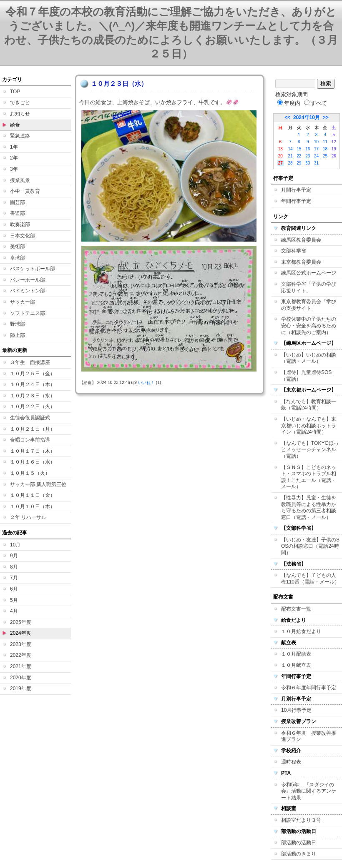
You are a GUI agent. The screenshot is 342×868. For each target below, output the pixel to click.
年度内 (289, 103)
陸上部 (18, 335)
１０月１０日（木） (33, 506)
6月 (14, 589)
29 (299, 163)
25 (325, 156)
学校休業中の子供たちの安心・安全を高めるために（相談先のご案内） (309, 325)
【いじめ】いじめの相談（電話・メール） (309, 358)
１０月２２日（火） (33, 407)
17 (316, 149)
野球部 (18, 324)
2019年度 (21, 688)
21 (290, 156)
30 (308, 163)
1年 (14, 147)
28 (290, 163)
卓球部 (18, 258)
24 (316, 156)
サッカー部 (23, 302)
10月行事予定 (296, 710)
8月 (14, 567)
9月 (14, 556)
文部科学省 (294, 251)
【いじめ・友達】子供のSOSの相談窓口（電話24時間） (310, 546)
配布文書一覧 (296, 609)
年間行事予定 (296, 201)
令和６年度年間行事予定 (309, 688)
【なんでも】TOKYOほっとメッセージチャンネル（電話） (310, 450)
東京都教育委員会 (301, 262)
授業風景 (20, 180)
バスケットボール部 (33, 269)
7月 (14, 578)
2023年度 (21, 644)
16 (308, 149)
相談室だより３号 (301, 820)
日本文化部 (23, 236)
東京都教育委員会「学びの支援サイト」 (309, 305)
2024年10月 (307, 117)
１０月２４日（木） (33, 384)
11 (325, 142)
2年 (14, 158)
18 (325, 149)
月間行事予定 (296, 190)
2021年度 (21, 666)
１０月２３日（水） (33, 396)
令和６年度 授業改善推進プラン (309, 736)
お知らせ (20, 114)
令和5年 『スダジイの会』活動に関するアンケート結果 (309, 791)
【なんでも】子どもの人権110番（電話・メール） (310, 579)
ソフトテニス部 (28, 313)
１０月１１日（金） (33, 495)
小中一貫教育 (25, 191)
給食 (15, 125)
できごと (20, 102)
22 (299, 156)
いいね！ (146, 383)
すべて (316, 103)
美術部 (18, 247)
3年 (14, 169)
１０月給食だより (301, 631)
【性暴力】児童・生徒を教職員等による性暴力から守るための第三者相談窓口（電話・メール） (309, 508)
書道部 (18, 213)
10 (316, 142)
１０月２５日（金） (33, 374)
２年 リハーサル (28, 517)
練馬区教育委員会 (301, 240)
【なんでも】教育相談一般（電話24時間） (309, 405)
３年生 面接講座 (30, 362)
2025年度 (21, 622)
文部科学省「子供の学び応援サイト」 (309, 287)
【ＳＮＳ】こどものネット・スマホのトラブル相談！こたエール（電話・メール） (309, 477)
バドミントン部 (28, 291)
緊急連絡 (20, 136)
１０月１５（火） (30, 473)
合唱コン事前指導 (30, 440)
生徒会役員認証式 (30, 418)
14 (290, 149)
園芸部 (18, 202)
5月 (14, 600)
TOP (15, 92)
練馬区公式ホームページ (309, 273)
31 (316, 163)
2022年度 (21, 655)
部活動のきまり (299, 854)
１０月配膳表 (296, 654)
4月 (14, 611)
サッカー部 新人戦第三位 (38, 484)
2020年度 (21, 678)
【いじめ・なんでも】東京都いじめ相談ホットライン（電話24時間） (309, 425)
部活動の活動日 (299, 843)
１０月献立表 (296, 665)
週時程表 (291, 762)
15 (299, 149)
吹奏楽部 (20, 224)
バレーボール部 (28, 280)
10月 (15, 545)
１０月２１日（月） (33, 429)
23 (308, 156)
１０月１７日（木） (33, 451)
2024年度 (21, 633)
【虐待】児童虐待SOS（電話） (306, 376)
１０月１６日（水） (33, 462)
